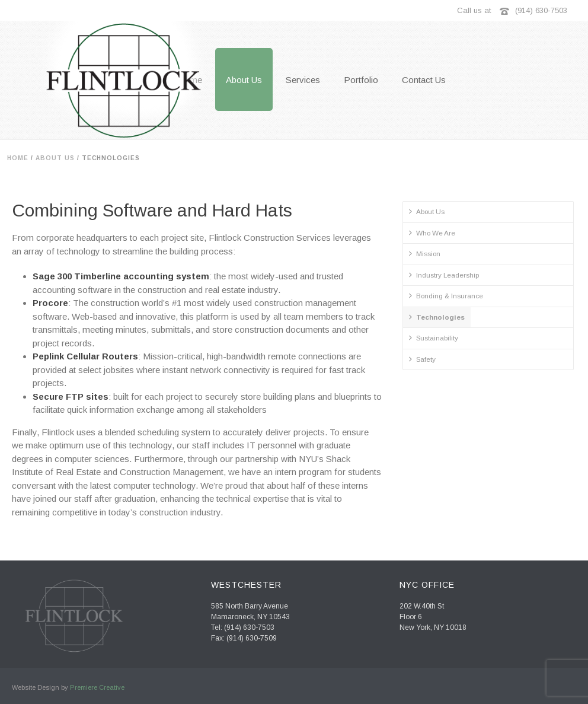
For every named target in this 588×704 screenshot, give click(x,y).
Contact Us (424, 80)
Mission (425, 253)
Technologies (437, 317)
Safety (422, 359)
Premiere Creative (97, 687)
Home (18, 158)
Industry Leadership (444, 275)
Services (303, 80)
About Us (244, 80)
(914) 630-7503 (541, 10)
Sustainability (434, 337)
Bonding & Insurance (446, 295)
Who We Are (432, 232)
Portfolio (361, 80)
